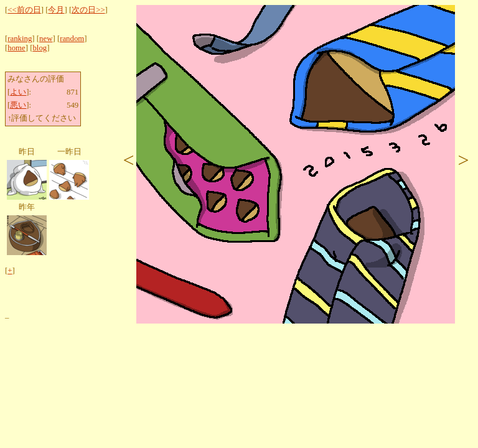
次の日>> (88, 10)
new (46, 39)
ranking (20, 39)
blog (40, 48)
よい (18, 92)
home (16, 48)
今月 (56, 10)
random (72, 39)
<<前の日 (24, 10)
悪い (18, 105)
